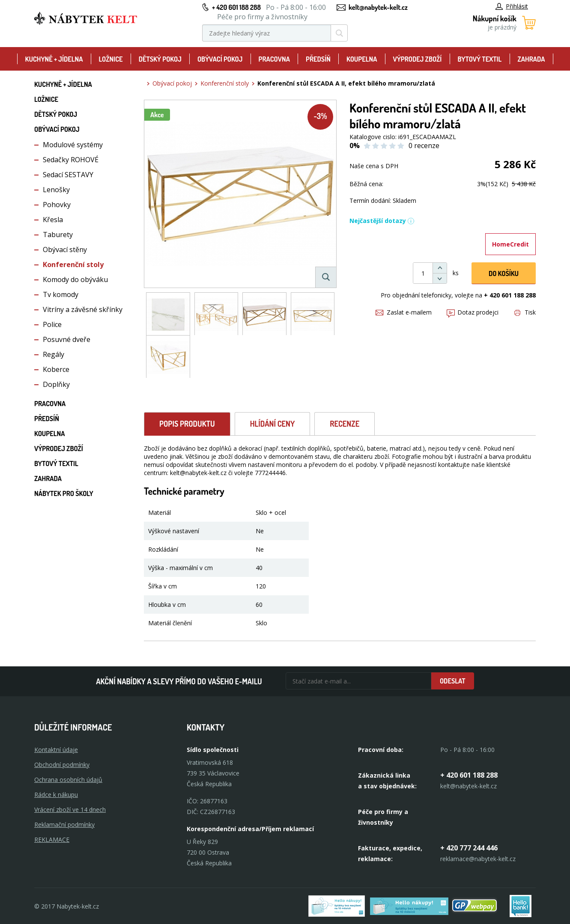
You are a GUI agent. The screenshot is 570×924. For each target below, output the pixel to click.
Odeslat (453, 681)
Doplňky (56, 384)
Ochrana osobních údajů (68, 780)
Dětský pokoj (160, 59)
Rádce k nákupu (56, 795)
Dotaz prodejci (473, 312)
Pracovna (274, 59)
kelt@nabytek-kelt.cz (378, 7)
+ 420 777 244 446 (469, 848)
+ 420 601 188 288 (236, 7)
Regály (54, 354)
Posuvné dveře (67, 339)
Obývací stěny (65, 250)
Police (52, 324)
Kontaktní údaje (56, 750)
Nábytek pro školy (64, 493)
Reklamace (52, 839)
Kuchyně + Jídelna (54, 59)
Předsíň (318, 59)
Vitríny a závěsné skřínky (83, 309)
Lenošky (56, 190)
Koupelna (362, 59)
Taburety (58, 235)
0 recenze (424, 146)
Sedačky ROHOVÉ (71, 160)
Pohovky (57, 205)
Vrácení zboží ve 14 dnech (70, 810)
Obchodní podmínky (62, 765)
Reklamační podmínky (64, 824)
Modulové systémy (73, 145)
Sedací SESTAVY (68, 175)
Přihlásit (512, 6)
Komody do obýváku (75, 279)
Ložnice (111, 59)
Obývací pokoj (220, 59)
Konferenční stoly (73, 264)
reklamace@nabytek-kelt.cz (478, 859)
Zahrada (531, 59)
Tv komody (61, 294)
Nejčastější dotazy (382, 221)
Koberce (56, 369)
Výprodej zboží (418, 59)
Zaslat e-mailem (404, 312)
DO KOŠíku (504, 273)
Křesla (53, 220)
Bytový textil (479, 59)
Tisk (525, 312)
